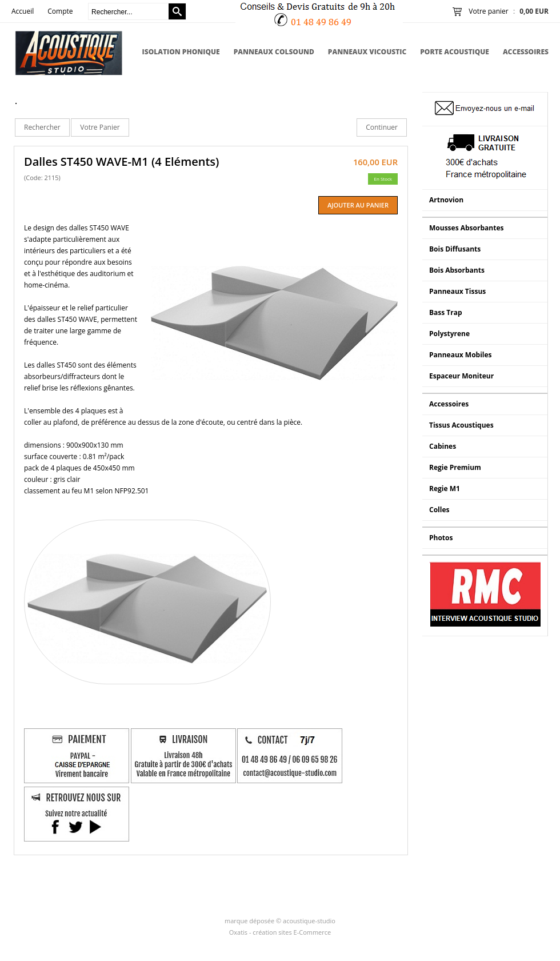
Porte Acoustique (455, 52)
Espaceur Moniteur (461, 376)
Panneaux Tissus (457, 291)
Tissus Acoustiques (461, 425)
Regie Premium (455, 467)
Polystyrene (449, 334)
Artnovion (446, 200)
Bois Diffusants (455, 249)
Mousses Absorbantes (466, 228)
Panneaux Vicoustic (367, 52)
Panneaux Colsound (274, 52)
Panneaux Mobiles (461, 355)
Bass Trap (446, 312)
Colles (439, 510)
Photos (441, 538)
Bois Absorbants (457, 270)
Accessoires (526, 52)
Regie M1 (445, 489)
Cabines (443, 446)
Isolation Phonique (181, 52)
